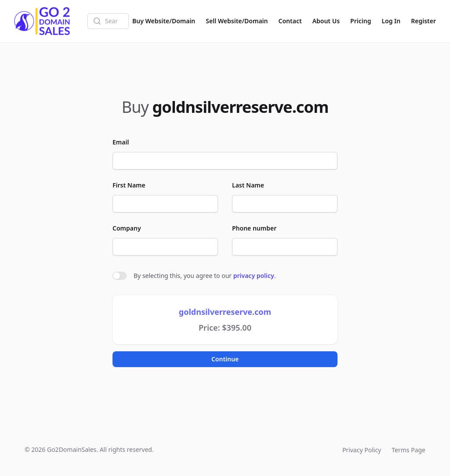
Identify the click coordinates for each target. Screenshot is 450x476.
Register (423, 21)
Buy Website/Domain (164, 21)
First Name (129, 185)
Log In (391, 21)
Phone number (254, 228)
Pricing (361, 21)
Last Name (248, 185)
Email (121, 142)
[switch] (120, 276)
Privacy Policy (362, 450)
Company (127, 228)
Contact (290, 21)
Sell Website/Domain (237, 21)
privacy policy (254, 276)
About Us (326, 21)
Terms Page (408, 450)
